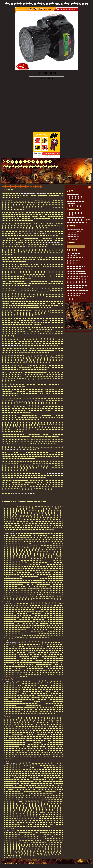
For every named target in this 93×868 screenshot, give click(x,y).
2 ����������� (27, 162)
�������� (73, 194)
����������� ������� (33, 193)
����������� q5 (76, 217)
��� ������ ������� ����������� (75, 256)
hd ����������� (54, 473)
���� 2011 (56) (73, 234)
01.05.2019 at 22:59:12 (11, 763)
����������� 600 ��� (22, 187)
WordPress (61, 863)
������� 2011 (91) (76, 229)
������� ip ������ (77, 290)
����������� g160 (12, 345)
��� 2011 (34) (73, 239)
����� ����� (75, 206)
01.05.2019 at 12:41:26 (10, 718)
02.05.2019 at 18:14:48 (10, 831)
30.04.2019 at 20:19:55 (10, 642)
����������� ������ (30, 401)
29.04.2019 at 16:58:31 (10, 534)
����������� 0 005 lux (78, 222)
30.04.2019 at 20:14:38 (12, 681)
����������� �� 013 (24, 493)
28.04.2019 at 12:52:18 (10, 507)
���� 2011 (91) (73, 237)
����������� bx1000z (52, 243)
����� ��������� (77, 282)
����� (71, 242)
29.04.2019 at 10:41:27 (10, 603)
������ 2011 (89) (75, 232)
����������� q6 (16, 449)
